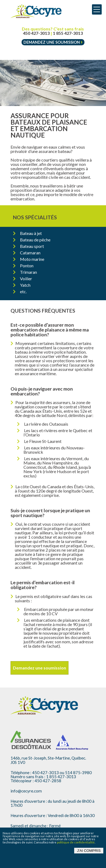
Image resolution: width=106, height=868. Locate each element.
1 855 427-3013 (68, 33)
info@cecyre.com (26, 791)
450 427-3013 (36, 33)
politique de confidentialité (76, 842)
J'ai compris (89, 851)
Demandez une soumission (53, 42)
